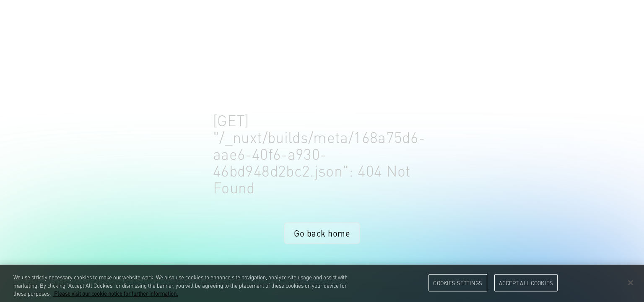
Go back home (322, 233)
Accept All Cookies (526, 282)
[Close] (631, 283)
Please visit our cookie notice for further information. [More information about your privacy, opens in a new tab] (115, 293)
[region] (322, 283)
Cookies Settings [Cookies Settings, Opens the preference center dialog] (458, 282)
